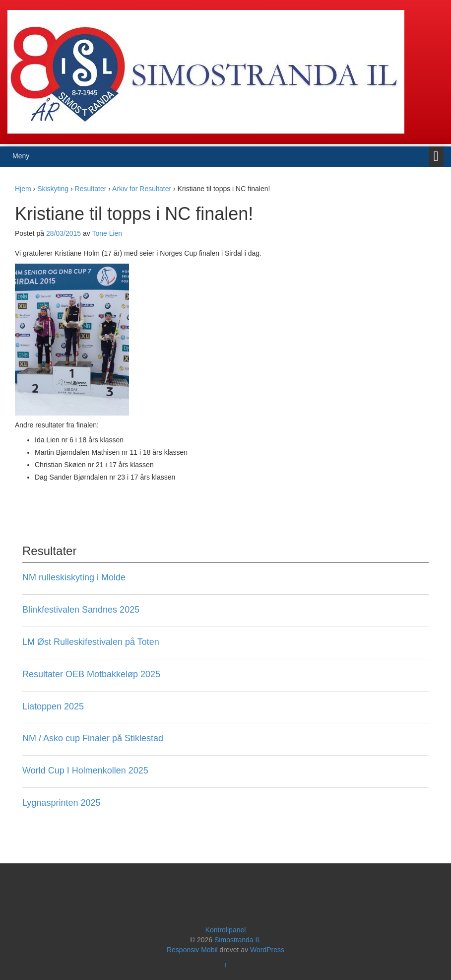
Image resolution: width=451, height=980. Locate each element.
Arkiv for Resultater (142, 189)
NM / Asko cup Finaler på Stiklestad (93, 738)
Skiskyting (53, 189)
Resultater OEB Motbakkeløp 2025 (91, 674)
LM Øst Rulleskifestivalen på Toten (91, 642)
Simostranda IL (238, 940)
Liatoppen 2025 (53, 706)
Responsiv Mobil (192, 950)
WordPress (267, 950)
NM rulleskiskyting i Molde (74, 577)
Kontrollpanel (226, 930)
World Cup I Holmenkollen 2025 (85, 770)
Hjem (23, 189)
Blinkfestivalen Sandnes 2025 (81, 610)
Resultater (91, 189)
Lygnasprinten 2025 (61, 803)
